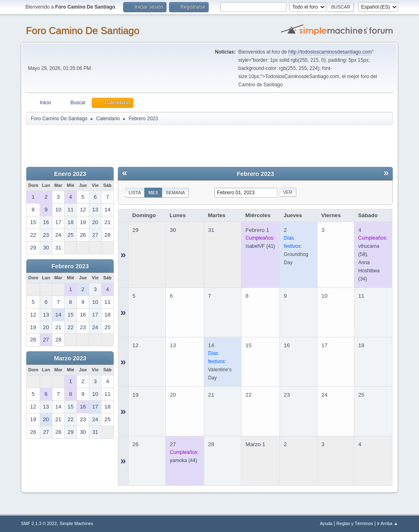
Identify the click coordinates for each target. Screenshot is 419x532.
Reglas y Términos (355, 523)
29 (136, 230)
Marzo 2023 (70, 358)
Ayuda (326, 523)
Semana (175, 193)
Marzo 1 (255, 444)
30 (173, 230)
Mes (153, 193)
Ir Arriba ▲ (387, 523)
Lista (135, 193)
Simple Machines (77, 523)
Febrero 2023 (70, 266)
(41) (260, 246)
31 (211, 230)
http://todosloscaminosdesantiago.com (330, 52)
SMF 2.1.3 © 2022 (39, 523)
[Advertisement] (170, 144)
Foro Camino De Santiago (82, 30)
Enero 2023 (70, 174)
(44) (184, 460)
